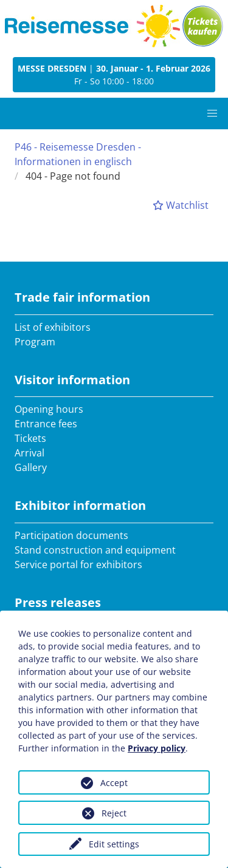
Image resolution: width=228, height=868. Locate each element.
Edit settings (114, 844)
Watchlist (181, 205)
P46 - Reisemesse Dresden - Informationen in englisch (78, 154)
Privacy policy (157, 748)
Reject (114, 813)
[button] (212, 114)
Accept (114, 783)
